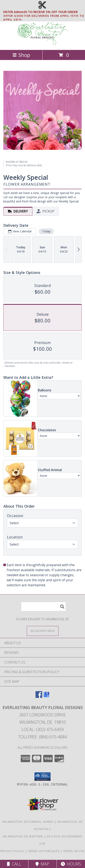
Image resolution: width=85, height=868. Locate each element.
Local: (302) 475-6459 (43, 729)
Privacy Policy (12, 851)
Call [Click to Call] (14, 864)
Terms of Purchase (44, 851)
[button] (42, 777)
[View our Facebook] (39, 697)
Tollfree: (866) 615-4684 (42, 737)
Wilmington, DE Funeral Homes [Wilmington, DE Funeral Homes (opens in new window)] (28, 822)
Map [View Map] (42, 864)
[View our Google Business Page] (46, 697)
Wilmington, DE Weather (23, 836)
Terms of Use (74, 851)
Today (46, 231)
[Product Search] (43, 607)
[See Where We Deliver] (43, 631)
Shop (21, 55)
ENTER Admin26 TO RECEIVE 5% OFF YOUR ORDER (44, 12)
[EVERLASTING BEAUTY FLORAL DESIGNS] (43, 44)
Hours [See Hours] (71, 864)
